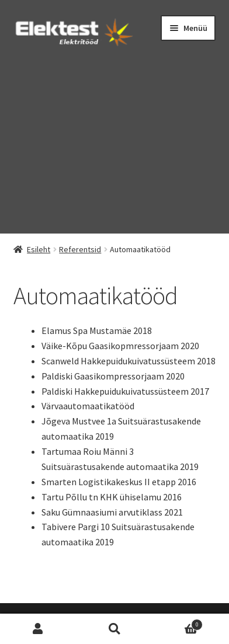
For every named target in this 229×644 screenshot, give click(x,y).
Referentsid (80, 249)
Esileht (39, 249)
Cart (177, 623)
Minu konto (38, 629)
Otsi (115, 629)
